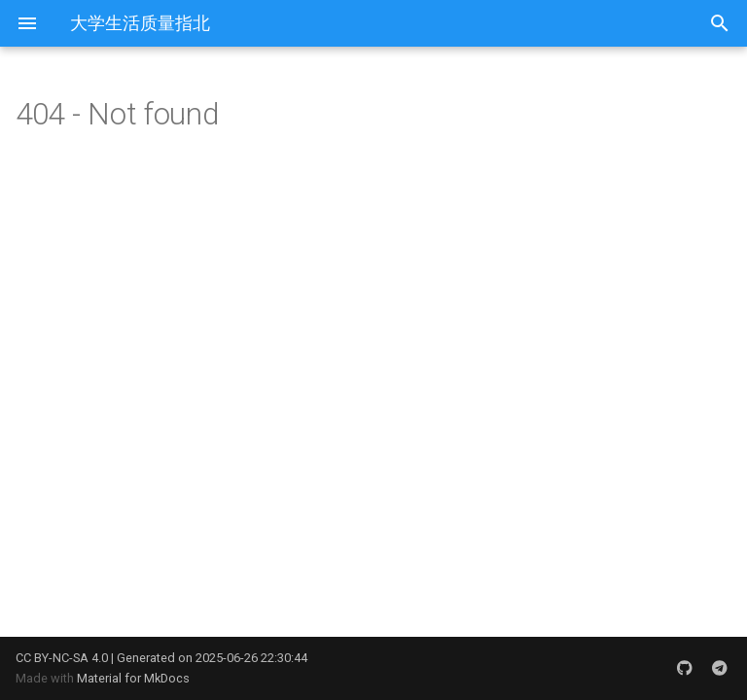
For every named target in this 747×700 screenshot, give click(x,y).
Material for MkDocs (133, 678)
